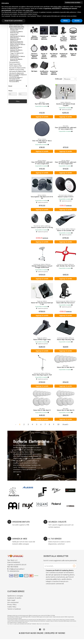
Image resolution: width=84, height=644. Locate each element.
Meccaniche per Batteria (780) (17, 68)
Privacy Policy (12, 609)
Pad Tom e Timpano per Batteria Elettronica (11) (18, 41)
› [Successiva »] (68, 429)
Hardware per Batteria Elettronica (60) (16, 49)
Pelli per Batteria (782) (15, 63)
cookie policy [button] (29, 10)
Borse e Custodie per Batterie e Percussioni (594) (17, 71)
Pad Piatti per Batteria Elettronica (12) (16, 46)
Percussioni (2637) (14, 59)
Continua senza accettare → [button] (74, 2)
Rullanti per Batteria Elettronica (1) (18, 38)
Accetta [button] (77, 21)
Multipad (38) (14, 34)
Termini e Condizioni (14, 613)
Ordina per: (59, 79)
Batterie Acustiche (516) (15, 25)
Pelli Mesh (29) (14, 53)
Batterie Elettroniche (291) (16, 26)
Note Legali (11, 604)
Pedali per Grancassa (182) (16, 66)
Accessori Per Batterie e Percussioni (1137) (15, 74)
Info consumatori (13, 607)
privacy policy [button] (57, 7)
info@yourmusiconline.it (17, 573)
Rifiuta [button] (66, 21)
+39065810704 (14, 576)
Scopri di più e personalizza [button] (13, 21)
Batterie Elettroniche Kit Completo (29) (16, 29)
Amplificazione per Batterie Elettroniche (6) (17, 55)
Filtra (18, 97)
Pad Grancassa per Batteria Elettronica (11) (17, 36)
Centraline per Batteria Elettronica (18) (16, 32)
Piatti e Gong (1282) (14, 61)
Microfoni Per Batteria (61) (16, 69)
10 (58, 429)
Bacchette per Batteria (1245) (17, 64)
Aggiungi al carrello (42, 117)
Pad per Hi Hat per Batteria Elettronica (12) (17, 44)
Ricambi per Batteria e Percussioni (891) (18, 77)
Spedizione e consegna (15, 600)
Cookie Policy (12, 611)
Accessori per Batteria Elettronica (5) (16, 57)
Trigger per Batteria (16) (16, 51)
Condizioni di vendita (14, 602)
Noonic (62, 637)
